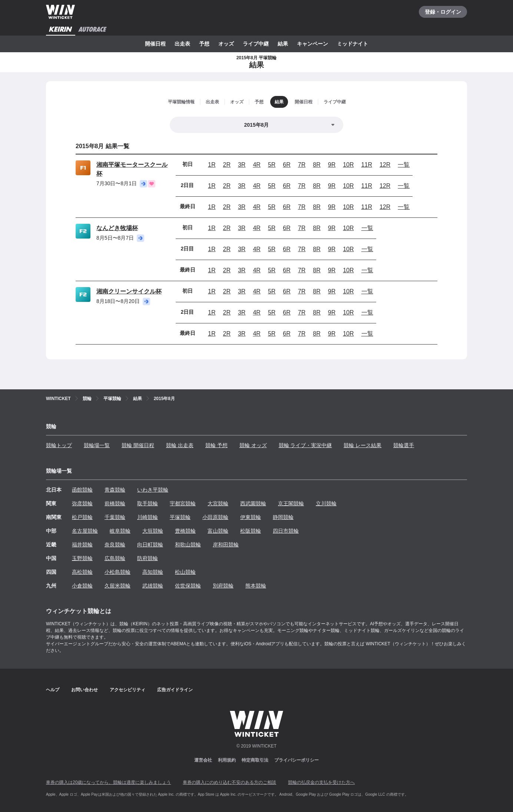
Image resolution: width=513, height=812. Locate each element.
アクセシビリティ (128, 690)
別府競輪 (223, 586)
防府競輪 (148, 558)
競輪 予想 (216, 445)
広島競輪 (115, 558)
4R (256, 165)
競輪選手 (404, 445)
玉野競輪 (82, 558)
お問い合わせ (85, 690)
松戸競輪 (82, 517)
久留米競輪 (118, 586)
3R (242, 165)
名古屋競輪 (85, 531)
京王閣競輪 (291, 503)
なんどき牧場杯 (117, 228)
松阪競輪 (251, 531)
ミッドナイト (353, 44)
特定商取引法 (255, 760)
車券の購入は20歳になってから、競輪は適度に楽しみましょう (108, 782)
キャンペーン (312, 44)
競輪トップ (59, 445)
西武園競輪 (253, 503)
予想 (204, 44)
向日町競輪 (150, 545)
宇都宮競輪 (183, 503)
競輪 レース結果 (363, 445)
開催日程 (155, 44)
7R (302, 165)
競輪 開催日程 (138, 445)
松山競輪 (185, 572)
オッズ (226, 44)
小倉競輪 (82, 586)
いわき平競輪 (153, 490)
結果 (283, 44)
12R (385, 165)
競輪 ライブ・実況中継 (305, 445)
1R (212, 165)
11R (367, 165)
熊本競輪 (256, 586)
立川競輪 (326, 503)
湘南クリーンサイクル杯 (129, 291)
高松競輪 (82, 572)
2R (226, 165)
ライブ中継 (256, 44)
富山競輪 (218, 531)
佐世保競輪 (188, 586)
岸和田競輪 (226, 545)
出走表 (182, 44)
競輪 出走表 (180, 445)
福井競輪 (82, 545)
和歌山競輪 (188, 545)
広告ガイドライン (175, 690)
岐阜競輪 (120, 531)
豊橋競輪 (185, 531)
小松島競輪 (118, 572)
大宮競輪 (218, 503)
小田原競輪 (215, 517)
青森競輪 (115, 490)
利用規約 (227, 760)
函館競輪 (82, 490)
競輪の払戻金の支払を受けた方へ (321, 782)
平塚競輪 (180, 517)
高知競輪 (153, 572)
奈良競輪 (115, 545)
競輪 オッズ (253, 445)
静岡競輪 (283, 517)
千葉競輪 (115, 517)
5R (272, 165)
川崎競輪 (148, 517)
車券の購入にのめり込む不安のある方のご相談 (229, 782)
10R (348, 165)
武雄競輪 (153, 586)
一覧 (404, 165)
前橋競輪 (115, 503)
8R (317, 165)
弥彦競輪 (82, 503)
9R (332, 165)
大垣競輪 (153, 531)
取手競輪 (148, 503)
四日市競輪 (286, 531)
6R (287, 165)
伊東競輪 (251, 517)
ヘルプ (53, 690)
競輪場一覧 (97, 445)
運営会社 (203, 760)
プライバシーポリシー (297, 760)
